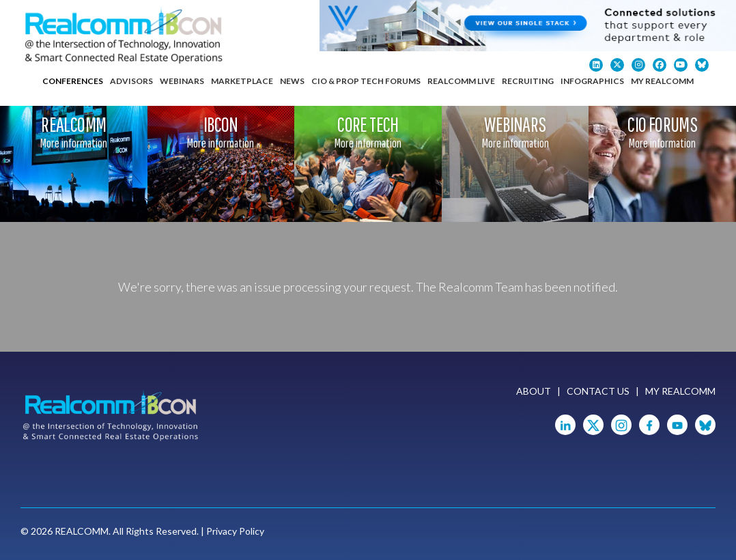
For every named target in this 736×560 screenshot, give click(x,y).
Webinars (182, 81)
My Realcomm (662, 81)
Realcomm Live (461, 81)
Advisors (131, 81)
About (534, 391)
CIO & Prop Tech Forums (366, 81)
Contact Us (598, 391)
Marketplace (242, 81)
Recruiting (528, 81)
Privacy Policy (235, 531)
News (292, 81)
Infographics (592, 81)
